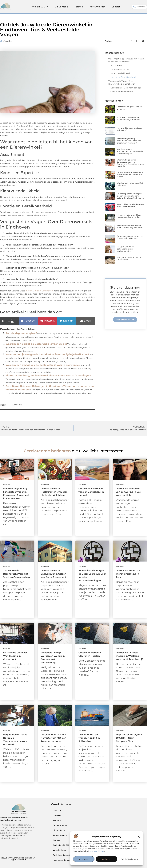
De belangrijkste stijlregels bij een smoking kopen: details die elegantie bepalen (130, 196)
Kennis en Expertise (120, 69)
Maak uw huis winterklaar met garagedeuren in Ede (129, 216)
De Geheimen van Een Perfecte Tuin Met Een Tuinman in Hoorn (54, 738)
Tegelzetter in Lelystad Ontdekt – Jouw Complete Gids (129, 738)
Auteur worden (97, 7)
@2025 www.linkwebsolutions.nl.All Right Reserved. (18, 859)
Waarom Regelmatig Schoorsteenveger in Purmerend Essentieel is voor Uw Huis (130, 163)
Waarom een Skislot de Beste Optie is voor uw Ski (36, 344)
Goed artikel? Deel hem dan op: (126, 88)
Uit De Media (62, 7)
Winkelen (8, 41)
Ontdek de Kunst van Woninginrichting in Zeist (128, 574)
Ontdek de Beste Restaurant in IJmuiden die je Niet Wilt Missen (130, 174)
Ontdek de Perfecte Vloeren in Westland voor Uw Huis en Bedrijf (129, 656)
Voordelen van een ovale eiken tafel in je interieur (128, 118)
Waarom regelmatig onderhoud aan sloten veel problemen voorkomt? (129, 141)
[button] (139, 837)
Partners (79, 7)
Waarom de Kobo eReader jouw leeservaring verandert (130, 227)
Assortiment (116, 66)
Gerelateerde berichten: (122, 92)
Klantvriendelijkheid (120, 73)
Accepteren (84, 859)
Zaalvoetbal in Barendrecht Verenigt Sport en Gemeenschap (16, 574)
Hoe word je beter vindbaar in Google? (129, 129)
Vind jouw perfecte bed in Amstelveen (129, 258)
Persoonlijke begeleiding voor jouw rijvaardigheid (131, 205)
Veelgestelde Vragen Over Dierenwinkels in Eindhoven (122, 82)
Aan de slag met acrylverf (21, 333)
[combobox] (139, 7)
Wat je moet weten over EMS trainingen (130, 184)
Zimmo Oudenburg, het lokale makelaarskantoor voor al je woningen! (48, 375)
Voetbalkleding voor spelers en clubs (130, 108)
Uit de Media (59, 830)
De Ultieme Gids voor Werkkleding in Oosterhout (15, 656)
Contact (116, 7)
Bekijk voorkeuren (129, 859)
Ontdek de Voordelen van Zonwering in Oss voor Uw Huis (128, 492)
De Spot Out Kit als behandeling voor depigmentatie (126, 249)
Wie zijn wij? (40, 7)
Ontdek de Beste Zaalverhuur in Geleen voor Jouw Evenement (54, 574)
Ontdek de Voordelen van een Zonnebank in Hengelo (131, 237)
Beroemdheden (60, 825)
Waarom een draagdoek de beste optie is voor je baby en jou (43, 365)
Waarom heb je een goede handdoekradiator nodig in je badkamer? (47, 354)
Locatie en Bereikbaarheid (123, 77)
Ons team (58, 815)
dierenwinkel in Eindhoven (39, 291)
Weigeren (107, 859)
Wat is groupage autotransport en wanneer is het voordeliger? (130, 151)
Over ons (57, 810)
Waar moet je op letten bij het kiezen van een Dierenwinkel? (126, 60)
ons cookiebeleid (97, 851)
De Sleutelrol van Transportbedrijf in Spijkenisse (89, 738)
